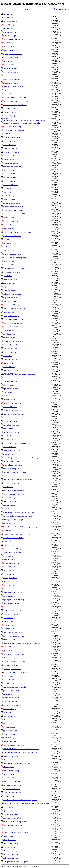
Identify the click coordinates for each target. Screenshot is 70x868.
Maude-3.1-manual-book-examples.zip (15, 258)
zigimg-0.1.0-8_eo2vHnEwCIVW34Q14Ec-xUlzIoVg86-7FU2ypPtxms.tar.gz (26, 803)
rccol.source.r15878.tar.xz (11, 174)
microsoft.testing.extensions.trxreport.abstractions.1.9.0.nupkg (21, 643)
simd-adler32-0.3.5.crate (10, 349)
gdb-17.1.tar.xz (8, 720)
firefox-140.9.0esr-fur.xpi (11, 814)
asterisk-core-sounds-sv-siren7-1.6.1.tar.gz (16, 101)
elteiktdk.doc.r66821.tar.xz (11, 360)
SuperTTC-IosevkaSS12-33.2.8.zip (13, 636)
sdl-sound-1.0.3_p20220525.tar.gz (13, 327)
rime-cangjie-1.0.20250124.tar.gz (13, 520)
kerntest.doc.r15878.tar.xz (11, 163)
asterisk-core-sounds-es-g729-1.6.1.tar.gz (15, 105)
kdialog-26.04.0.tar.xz (10, 840)
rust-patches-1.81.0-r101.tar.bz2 (12, 592)
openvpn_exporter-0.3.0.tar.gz (12, 254)
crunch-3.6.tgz (7, 61)
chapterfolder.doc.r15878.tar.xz (12, 138)
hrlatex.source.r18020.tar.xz (11, 156)
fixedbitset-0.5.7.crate (10, 440)
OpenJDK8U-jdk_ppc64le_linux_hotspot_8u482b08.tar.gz (20, 753)
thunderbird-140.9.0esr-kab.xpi (12, 818)
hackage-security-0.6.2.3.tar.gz (12, 330)
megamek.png (7, 287)
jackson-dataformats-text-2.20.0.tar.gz (14, 662)
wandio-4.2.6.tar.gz (9, 454)
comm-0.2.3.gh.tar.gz (9, 622)
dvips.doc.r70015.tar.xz (10, 421)
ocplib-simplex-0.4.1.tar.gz (11, 381)
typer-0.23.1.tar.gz (9, 774)
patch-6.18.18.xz (8, 807)
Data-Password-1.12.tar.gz (11, 72)
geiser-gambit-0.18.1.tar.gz (11, 316)
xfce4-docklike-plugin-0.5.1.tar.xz (13, 785)
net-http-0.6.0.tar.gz (9, 574)
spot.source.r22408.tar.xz (11, 185)
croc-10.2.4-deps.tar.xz (10, 629)
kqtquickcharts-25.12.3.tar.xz (12, 789)
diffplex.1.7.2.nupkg (9, 400)
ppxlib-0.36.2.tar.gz (9, 647)
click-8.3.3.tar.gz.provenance (12, 858)
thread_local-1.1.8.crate (10, 418)
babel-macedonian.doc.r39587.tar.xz (14, 130)
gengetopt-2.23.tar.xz (9, 199)
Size (60, 9)
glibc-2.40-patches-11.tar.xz (11, 603)
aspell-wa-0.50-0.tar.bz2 (10, 21)
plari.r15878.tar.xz (9, 170)
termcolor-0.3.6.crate (9, 108)
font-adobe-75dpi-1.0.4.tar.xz (12, 345)
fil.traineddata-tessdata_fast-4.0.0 (13, 210)
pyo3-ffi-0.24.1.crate (9, 545)
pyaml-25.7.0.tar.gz (9, 618)
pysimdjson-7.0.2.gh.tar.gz (11, 614)
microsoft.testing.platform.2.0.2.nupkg (14, 687)
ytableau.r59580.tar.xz (10, 283)
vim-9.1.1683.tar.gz (9, 694)
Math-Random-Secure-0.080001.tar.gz (14, 98)
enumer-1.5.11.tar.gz (9, 541)
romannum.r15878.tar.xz (10, 178)
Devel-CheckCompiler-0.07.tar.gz (13, 87)
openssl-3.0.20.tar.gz (9, 836)
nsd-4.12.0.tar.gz (8, 556)
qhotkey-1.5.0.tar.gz (9, 363)
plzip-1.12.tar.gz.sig (9, 505)
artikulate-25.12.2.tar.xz (10, 760)
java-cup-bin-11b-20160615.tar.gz (13, 323)
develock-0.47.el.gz (9, 225)
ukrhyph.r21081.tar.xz (10, 189)
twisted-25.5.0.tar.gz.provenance (13, 829)
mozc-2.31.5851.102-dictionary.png (14, 654)
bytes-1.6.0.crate (8, 429)
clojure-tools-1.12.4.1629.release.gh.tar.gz (15, 833)
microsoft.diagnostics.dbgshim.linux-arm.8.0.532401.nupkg (21, 458)
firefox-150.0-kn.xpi (9, 847)
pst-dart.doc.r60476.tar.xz (11, 290)
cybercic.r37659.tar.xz (10, 145)
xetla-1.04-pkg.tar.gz (9, 116)
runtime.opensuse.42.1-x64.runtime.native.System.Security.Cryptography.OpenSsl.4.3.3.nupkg (24, 119)
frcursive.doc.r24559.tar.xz (11, 152)
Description (65, 9)
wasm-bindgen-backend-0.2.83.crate (14, 320)
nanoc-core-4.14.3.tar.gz (10, 702)
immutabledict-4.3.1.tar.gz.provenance (14, 778)
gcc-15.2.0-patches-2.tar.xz (11, 691)
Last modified (54, 9)
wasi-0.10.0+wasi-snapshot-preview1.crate (16, 247)
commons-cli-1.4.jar (9, 94)
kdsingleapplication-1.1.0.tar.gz (12, 403)
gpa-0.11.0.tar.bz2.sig (9, 501)
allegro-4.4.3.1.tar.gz (9, 192)
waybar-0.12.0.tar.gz (9, 560)
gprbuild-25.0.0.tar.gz (10, 498)
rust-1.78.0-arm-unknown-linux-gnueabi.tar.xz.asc (18, 443)
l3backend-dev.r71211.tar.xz (11, 451)
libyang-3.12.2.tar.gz (9, 596)
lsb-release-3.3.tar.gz (9, 392)
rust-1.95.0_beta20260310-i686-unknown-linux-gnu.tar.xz (20, 800)
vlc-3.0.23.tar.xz (8, 723)
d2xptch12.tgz (7, 90)
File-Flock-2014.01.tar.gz (11, 65)
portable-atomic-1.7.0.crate (11, 461)
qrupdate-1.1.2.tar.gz (9, 47)
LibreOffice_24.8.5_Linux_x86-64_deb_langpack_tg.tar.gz (20, 527)
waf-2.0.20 (6, 239)
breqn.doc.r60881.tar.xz (10, 298)
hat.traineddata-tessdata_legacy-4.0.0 (14, 214)
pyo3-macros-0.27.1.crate (11, 665)
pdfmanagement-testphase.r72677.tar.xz (15, 472)
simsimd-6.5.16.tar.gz (10, 796)
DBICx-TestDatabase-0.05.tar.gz (13, 50)
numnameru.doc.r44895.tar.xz (12, 167)
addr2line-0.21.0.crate (10, 378)
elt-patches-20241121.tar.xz (11, 483)
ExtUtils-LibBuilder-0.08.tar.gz (12, 79)
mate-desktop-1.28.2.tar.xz (11, 425)
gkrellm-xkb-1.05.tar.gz (10, 18)
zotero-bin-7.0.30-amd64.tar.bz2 (13, 705)
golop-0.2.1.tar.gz (8, 276)
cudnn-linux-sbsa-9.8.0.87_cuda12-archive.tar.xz (17, 534)
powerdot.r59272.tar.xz (10, 279)
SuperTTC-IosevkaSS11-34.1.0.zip (13, 745)
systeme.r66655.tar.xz (10, 352)
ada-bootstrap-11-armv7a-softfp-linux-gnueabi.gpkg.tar (19, 512)
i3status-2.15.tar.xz (9, 712)
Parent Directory (8, 14)
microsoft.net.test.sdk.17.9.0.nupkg (13, 414)
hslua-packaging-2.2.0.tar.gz (11, 305)
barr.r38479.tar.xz (8, 134)
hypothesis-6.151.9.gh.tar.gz (11, 782)
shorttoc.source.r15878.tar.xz (12, 181)
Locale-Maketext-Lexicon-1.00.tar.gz (14, 58)
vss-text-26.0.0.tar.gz (9, 727)
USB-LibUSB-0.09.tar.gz (11, 221)
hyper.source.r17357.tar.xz (11, 159)
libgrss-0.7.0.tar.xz (9, 76)
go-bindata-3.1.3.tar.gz (10, 243)
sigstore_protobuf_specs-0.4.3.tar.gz (14, 600)
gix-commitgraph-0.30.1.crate (12, 669)
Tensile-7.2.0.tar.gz (9, 738)
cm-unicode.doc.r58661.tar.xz (12, 272)
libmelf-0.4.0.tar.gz (9, 25)
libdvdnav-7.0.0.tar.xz (10, 683)
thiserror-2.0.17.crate (9, 640)
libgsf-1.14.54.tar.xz (9, 716)
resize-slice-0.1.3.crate (10, 112)
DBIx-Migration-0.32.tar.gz (11, 771)
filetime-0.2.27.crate (9, 734)
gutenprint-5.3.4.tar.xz (10, 261)
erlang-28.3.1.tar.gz (9, 767)
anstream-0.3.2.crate (9, 367)
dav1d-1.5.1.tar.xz (8, 509)
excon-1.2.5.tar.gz (8, 531)
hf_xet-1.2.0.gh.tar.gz (9, 709)
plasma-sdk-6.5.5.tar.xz (10, 731)
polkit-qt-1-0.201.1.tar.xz (11, 843)
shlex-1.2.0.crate (8, 385)
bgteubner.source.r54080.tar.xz (12, 236)
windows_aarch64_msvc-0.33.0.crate (14, 309)
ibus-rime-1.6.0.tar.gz (9, 742)
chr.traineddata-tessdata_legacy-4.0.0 (14, 207)
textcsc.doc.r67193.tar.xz (10, 370)
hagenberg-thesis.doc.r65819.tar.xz (13, 341)
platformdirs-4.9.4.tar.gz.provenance (14, 793)
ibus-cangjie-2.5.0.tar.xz (10, 578)
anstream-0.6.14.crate (9, 447)
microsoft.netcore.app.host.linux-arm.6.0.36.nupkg (18, 480)
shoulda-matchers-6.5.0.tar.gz (12, 563)
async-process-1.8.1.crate (11, 389)
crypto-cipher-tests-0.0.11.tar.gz (12, 54)
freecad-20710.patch (9, 567)
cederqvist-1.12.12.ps (9, 36)
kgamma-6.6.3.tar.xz (9, 811)
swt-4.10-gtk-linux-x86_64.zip (12, 127)
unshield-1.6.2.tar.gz (9, 589)
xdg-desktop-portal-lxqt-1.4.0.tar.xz (14, 851)
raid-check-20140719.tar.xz (11, 68)
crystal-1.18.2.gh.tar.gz (10, 680)
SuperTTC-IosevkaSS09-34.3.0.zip (13, 825)
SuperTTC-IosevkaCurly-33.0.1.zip (14, 538)
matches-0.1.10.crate (9, 338)
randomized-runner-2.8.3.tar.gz (12, 549)
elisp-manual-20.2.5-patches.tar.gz (13, 39)
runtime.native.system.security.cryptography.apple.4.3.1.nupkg (22, 123)
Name (27, 9)
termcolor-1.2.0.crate (9, 334)
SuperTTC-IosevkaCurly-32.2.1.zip (14, 491)
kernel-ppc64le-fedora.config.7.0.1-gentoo (16, 862)
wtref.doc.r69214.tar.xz (10, 407)
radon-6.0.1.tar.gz (8, 356)
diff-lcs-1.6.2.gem (8, 571)
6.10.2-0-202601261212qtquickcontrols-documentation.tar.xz (21, 749)
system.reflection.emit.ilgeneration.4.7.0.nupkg (17, 232)
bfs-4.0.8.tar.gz (8, 607)
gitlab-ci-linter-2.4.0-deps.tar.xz (12, 632)
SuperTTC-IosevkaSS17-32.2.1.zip (13, 494)
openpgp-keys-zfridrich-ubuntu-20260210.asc (17, 763)
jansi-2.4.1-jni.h (8, 476)
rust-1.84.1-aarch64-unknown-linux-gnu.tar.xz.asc (18, 516)
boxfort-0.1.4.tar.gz (9, 312)
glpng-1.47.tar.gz (8, 582)
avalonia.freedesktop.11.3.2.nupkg (13, 611)
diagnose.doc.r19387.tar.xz (11, 149)
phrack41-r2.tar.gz (9, 651)
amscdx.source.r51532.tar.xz (12, 203)
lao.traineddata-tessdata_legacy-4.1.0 (14, 269)
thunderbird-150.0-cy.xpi (10, 854)
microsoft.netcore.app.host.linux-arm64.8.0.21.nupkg (19, 658)
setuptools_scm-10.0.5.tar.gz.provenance (15, 822)
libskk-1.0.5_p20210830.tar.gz (12, 294)
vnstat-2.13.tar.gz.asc (9, 523)
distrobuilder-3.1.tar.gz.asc (11, 469)
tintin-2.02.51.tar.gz (9, 585)
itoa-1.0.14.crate (8, 487)
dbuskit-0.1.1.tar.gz (9, 229)
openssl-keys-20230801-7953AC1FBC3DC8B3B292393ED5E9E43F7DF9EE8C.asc (21, 374)
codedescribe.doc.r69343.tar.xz (12, 410)
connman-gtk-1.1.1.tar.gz (11, 83)
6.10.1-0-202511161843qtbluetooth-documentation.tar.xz (20, 698)
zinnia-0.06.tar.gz (8, 43)
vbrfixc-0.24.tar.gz (9, 28)
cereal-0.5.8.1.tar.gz (9, 196)
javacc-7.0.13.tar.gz (9, 436)
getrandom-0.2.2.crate (10, 265)
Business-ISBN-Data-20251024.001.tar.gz (16, 672)
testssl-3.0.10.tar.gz (9, 625)
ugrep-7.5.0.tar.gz (8, 676)
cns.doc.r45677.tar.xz (9, 141)
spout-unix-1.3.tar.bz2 (10, 32)
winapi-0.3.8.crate (8, 218)
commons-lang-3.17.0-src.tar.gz (12, 465)
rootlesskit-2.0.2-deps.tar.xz (11, 432)
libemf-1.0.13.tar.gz (9, 250)
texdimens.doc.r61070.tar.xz (11, 301)
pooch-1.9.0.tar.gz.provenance (12, 756)
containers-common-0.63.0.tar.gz (13, 552)
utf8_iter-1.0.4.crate (9, 396)
